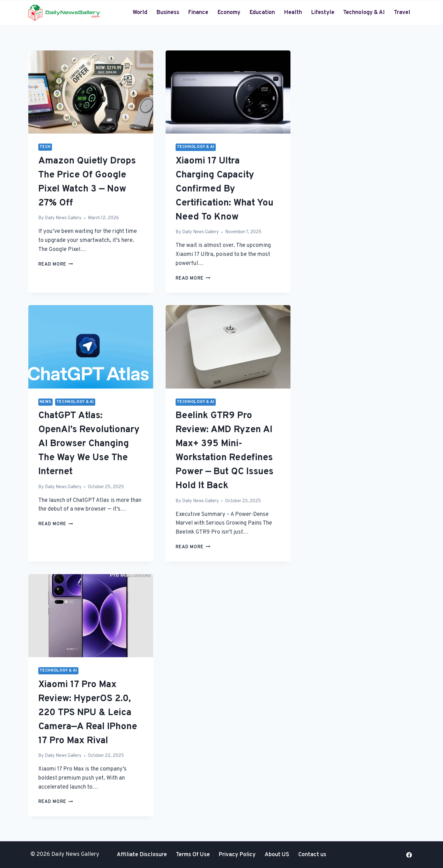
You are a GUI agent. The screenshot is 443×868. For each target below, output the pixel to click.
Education (262, 13)
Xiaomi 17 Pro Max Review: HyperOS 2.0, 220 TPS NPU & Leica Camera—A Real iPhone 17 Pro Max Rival (88, 713)
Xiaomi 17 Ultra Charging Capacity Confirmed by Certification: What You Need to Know (224, 189)
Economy (229, 13)
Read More (56, 264)
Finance (198, 13)
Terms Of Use (193, 855)
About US (277, 855)
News (46, 402)
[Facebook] (409, 855)
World (140, 13)
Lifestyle (323, 13)
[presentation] (91, 92)
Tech (45, 147)
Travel (402, 13)
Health (293, 13)
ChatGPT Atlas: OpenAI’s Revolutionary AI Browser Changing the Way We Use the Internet (89, 444)
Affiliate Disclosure (142, 855)
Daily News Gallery (63, 218)
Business (168, 13)
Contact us (312, 855)
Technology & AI (364, 13)
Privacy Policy (237, 855)
